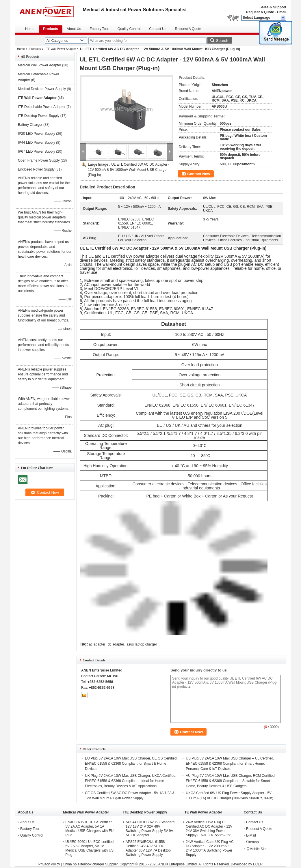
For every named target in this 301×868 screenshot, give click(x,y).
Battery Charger (30, 125)
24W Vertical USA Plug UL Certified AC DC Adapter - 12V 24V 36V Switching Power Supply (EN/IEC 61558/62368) (209, 829)
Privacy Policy (49, 864)
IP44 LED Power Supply (37, 143)
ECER (258, 864)
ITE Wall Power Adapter (61, 49)
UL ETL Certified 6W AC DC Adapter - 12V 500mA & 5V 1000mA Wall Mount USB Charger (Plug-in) (129, 170)
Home (30, 29)
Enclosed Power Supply (36, 169)
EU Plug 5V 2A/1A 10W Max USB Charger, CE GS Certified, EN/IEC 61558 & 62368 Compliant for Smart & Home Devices (131, 764)
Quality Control (129, 29)
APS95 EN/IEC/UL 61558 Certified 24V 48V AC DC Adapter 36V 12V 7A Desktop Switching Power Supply (148, 848)
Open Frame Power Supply (39, 160)
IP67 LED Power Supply (37, 151)
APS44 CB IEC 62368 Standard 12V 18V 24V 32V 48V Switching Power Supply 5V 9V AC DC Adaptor (150, 829)
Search (222, 41)
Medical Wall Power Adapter (40, 65)
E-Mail (251, 835)
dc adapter (116, 644)
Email (282, 12)
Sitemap (252, 842)
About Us (74, 29)
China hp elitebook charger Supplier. (91, 864)
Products (51, 29)
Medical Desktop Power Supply (42, 89)
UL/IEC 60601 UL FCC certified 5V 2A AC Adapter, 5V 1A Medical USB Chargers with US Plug (89, 848)
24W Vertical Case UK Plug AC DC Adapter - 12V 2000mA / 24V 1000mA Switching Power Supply (210, 848)
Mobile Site (256, 849)
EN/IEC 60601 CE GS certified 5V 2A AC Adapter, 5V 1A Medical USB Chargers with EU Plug (89, 829)
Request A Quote (260, 12)
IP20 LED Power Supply (37, 134)
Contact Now (199, 174)
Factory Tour (99, 29)
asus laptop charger (142, 644)
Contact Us (158, 29)
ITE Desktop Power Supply (39, 116)
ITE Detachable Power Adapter (42, 107)
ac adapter (97, 644)
